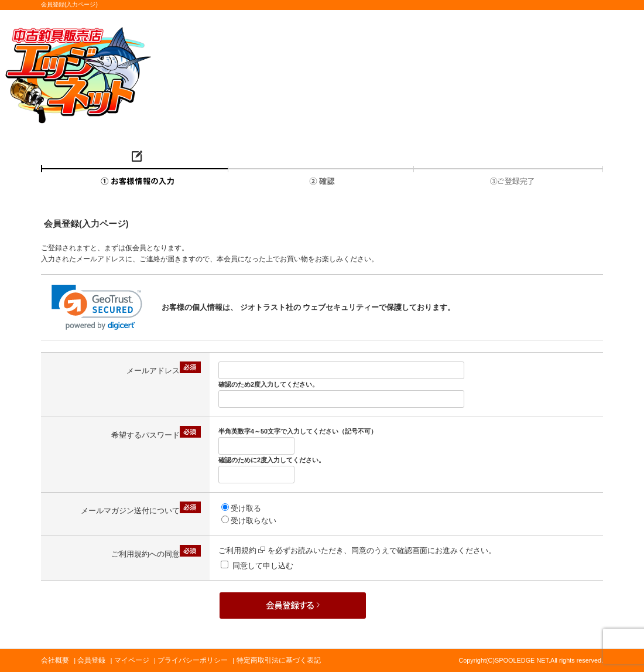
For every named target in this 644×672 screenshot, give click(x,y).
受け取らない (254, 521)
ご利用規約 (242, 550)
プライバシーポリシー (193, 660)
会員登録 (91, 660)
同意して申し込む (263, 566)
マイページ (132, 660)
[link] (97, 307)
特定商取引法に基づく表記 (279, 660)
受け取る (246, 508)
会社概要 (55, 660)
